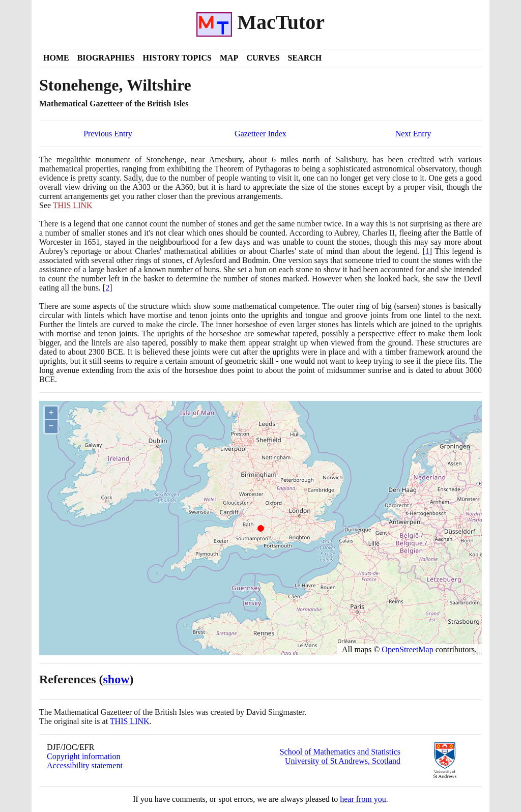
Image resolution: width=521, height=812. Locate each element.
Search (305, 58)
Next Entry (413, 134)
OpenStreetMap (407, 649)
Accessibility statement (85, 765)
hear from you (363, 799)
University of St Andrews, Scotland (343, 761)
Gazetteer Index (260, 134)
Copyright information (83, 756)
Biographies (106, 58)
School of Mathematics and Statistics (340, 752)
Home (56, 58)
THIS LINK (130, 721)
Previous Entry (108, 134)
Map (229, 58)
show (117, 679)
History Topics (177, 58)
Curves (263, 58)
